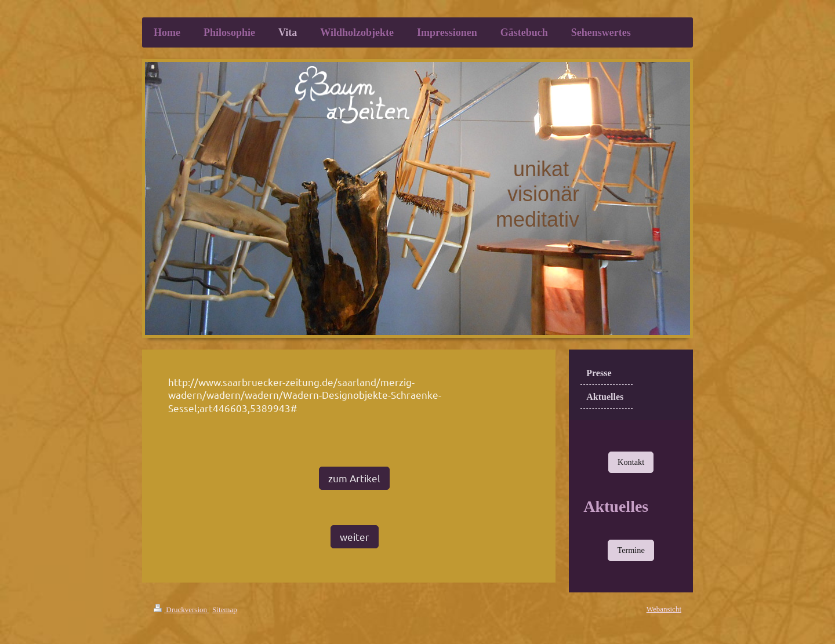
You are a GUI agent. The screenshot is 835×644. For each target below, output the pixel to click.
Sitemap (225, 610)
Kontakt (631, 462)
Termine (631, 550)
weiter (355, 536)
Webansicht (664, 609)
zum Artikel (354, 478)
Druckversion (181, 610)
